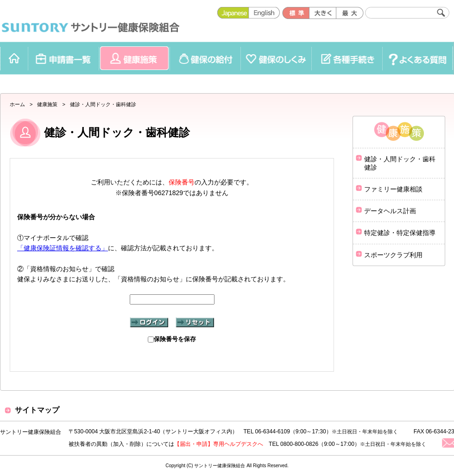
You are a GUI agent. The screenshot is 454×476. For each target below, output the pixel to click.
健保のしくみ (276, 58)
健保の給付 (205, 58)
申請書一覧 (63, 58)
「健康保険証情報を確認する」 (63, 248)
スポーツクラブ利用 (393, 255)
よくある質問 (418, 58)
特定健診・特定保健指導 (400, 233)
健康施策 (134, 58)
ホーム (14, 58)
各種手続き (347, 58)
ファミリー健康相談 (393, 189)
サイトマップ (37, 410)
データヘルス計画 (390, 211)
